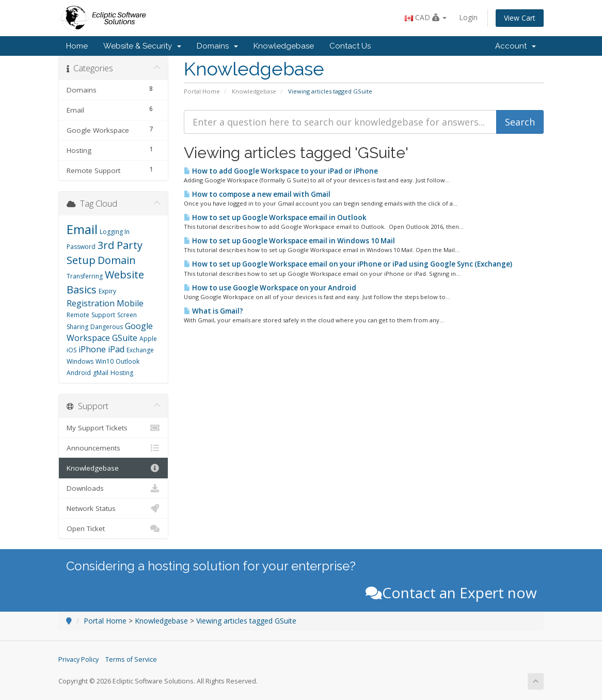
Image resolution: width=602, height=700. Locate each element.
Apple (148, 339)
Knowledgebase (284, 46)
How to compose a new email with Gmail (257, 194)
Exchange (140, 350)
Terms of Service (131, 659)
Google (139, 326)
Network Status (113, 508)
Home (77, 46)
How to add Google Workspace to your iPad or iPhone (281, 171)
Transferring (85, 276)
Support (103, 315)
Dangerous (107, 327)
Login (468, 17)
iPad (116, 349)
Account (516, 46)
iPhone (92, 349)
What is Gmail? (213, 311)
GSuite (125, 338)
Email (82, 229)
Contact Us (350, 46)
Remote (78, 315)
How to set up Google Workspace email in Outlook (275, 217)
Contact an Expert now (451, 593)
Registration (91, 303)
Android (79, 373)
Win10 (105, 361)
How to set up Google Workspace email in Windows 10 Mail (289, 241)
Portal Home (202, 91)
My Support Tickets (113, 428)
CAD (426, 17)
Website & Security (142, 46)
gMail (101, 373)
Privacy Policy (78, 659)
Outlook (128, 361)
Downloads (113, 488)
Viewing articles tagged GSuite (246, 621)
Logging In (115, 232)
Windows (80, 361)
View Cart (520, 18)
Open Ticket (113, 528)
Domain (117, 260)
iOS (72, 350)
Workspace (88, 338)
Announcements (113, 448)
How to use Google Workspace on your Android (270, 288)
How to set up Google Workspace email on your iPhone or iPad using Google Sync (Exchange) (348, 264)
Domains (217, 46)
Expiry (107, 291)
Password (81, 247)
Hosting (122, 373)
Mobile (130, 303)
